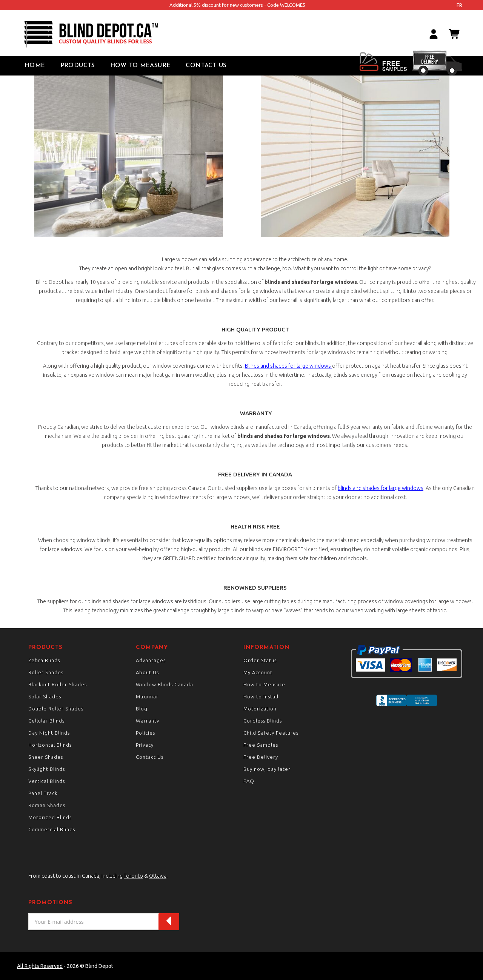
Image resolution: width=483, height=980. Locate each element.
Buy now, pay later (267, 769)
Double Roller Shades (56, 709)
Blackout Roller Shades (58, 684)
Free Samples (261, 745)
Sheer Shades (46, 757)
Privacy (145, 745)
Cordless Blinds (263, 721)
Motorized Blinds (50, 817)
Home (35, 66)
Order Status (260, 660)
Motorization (260, 709)
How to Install (261, 696)
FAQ (249, 781)
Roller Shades (46, 672)
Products (78, 66)
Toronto (133, 876)
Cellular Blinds (46, 721)
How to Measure (141, 66)
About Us (147, 672)
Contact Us (206, 66)
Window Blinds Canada (165, 684)
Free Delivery (261, 757)
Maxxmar (147, 696)
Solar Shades (45, 696)
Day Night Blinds (49, 733)
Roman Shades (47, 805)
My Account (258, 672)
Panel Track (43, 793)
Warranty (148, 721)
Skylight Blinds (47, 769)
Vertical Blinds (47, 781)
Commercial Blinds (52, 829)
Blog (142, 709)
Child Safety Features (271, 733)
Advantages (151, 660)
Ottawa (158, 876)
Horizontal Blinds (50, 745)
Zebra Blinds (44, 660)
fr (459, 5)
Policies (145, 733)
